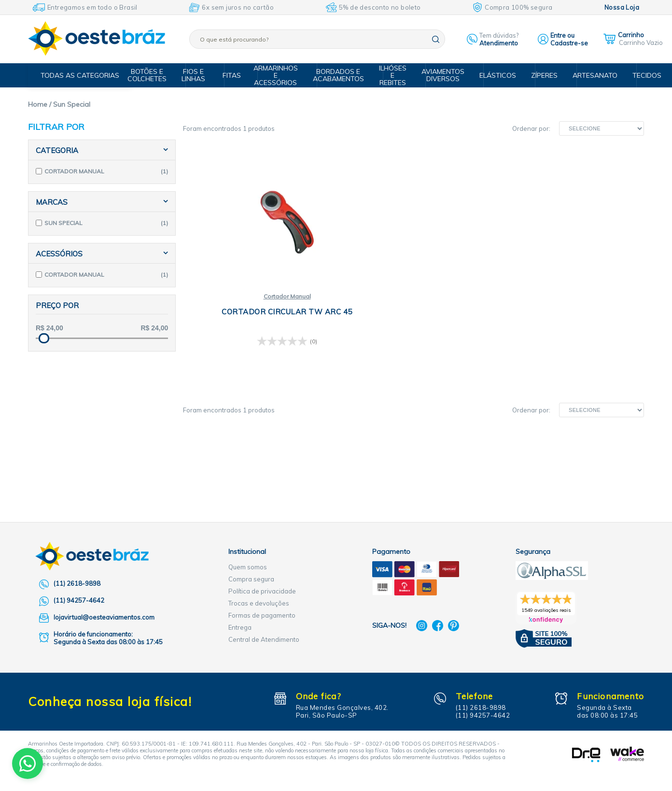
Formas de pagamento (262, 615)
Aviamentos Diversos (443, 75)
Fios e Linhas (202, 75)
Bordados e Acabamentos (343, 75)
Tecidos (637, 75)
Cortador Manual (259, 297)
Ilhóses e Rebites (395, 75)
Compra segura (251, 579)
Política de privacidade (262, 591)
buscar (436, 39)
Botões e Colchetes (157, 75)
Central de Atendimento (264, 639)
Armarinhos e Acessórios (282, 75)
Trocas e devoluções (259, 603)
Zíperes (540, 75)
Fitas (237, 75)
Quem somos (248, 567)
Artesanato (588, 75)
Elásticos (496, 75)
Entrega (240, 627)
